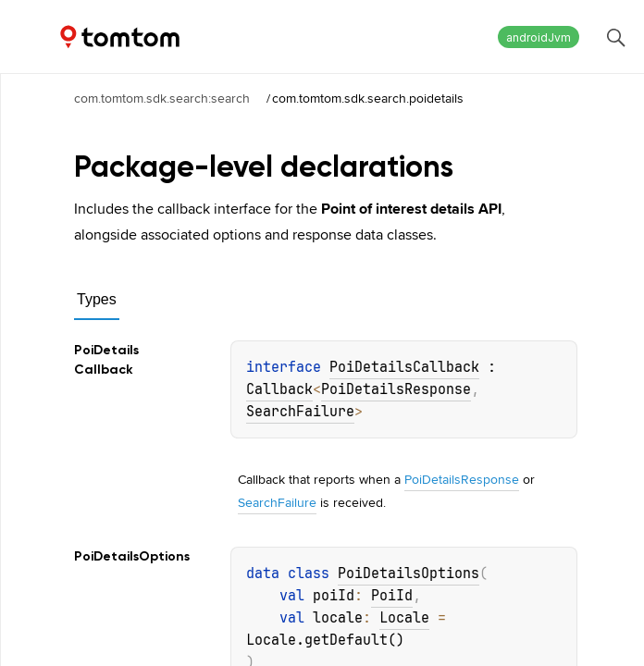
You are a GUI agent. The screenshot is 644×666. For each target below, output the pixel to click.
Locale (404, 618)
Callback (279, 389)
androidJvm (539, 37)
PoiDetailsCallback (404, 367)
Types (97, 299)
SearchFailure (300, 412)
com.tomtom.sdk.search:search (162, 98)
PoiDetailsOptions (409, 573)
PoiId (392, 596)
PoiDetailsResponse (396, 389)
